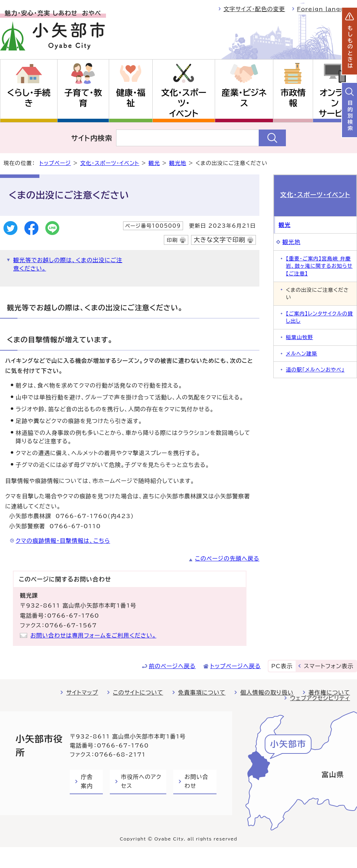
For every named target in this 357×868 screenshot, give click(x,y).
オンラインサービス (335, 103)
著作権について (329, 693)
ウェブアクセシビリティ (320, 698)
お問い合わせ (196, 781)
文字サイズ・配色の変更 (254, 9)
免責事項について (202, 693)
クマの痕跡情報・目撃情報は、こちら (63, 541)
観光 (154, 163)
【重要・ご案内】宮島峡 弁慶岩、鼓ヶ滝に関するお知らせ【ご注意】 (319, 266)
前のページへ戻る (172, 666)
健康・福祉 (131, 98)
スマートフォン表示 (329, 666)
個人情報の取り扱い (267, 693)
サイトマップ (82, 693)
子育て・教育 (83, 98)
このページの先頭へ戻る (227, 558)
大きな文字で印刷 (220, 240)
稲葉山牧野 (299, 337)
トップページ (55, 163)
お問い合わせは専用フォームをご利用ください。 (93, 635)
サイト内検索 (92, 138)
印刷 (172, 240)
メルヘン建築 (302, 354)
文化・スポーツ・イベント (184, 103)
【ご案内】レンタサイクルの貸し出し (320, 317)
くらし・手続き (29, 98)
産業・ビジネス (244, 98)
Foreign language (327, 9)
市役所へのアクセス (141, 781)
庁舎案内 (87, 781)
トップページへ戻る (236, 666)
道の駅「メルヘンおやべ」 (315, 370)
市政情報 (293, 98)
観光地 (178, 163)
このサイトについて (138, 693)
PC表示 (282, 666)
